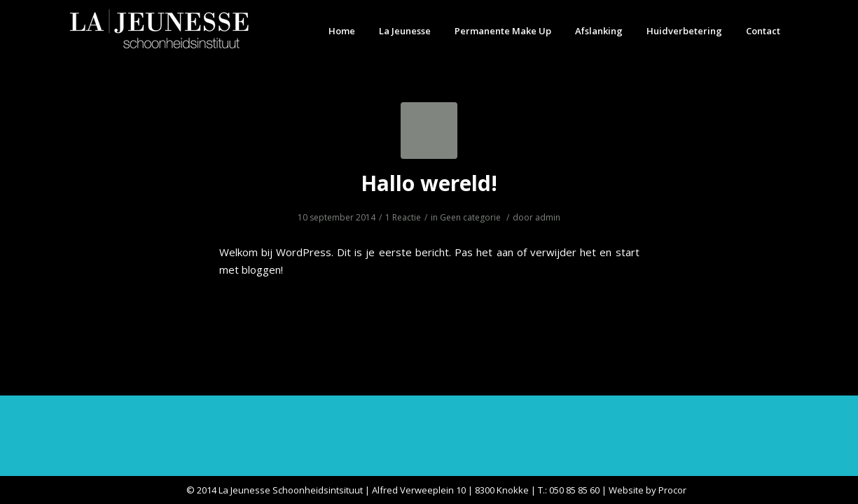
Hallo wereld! (429, 183)
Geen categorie (470, 217)
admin (548, 217)
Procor (672, 490)
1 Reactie (403, 217)
